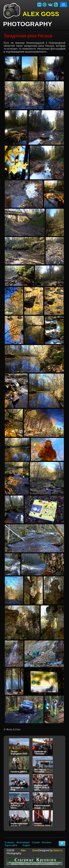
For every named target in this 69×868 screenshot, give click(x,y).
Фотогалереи (23, 842)
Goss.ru (58, 850)
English (26, 845)
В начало (9, 842)
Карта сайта (11, 845)
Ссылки (36, 842)
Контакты (47, 842)
